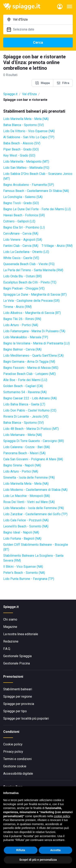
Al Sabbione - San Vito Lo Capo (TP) (29, 137)
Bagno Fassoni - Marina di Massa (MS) (31, 368)
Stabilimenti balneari (18, 689)
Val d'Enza (29, 94)
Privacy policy (13, 752)
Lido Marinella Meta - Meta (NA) (26, 119)
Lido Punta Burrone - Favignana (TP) (29, 579)
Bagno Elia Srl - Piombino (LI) (24, 227)
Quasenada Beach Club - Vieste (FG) (29, 264)
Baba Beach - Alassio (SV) (22, 143)
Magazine (10, 627)
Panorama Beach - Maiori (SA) (24, 453)
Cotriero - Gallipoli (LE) (19, 221)
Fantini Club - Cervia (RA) (21, 246)
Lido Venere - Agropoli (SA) (23, 240)
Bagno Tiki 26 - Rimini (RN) (22, 319)
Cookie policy (13, 744)
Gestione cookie (15, 766)
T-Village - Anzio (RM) (57, 246)
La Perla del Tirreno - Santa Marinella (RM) (33, 270)
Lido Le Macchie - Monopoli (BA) (27, 496)
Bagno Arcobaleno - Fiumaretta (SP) (29, 185)
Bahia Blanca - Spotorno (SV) (24, 125)
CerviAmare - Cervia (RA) (21, 234)
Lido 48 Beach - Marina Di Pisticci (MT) (31, 429)
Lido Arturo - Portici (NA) (21, 325)
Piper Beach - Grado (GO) (21, 149)
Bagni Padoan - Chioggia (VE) (24, 288)
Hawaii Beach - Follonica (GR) (24, 215)
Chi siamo (10, 619)
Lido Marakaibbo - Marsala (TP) (26, 337)
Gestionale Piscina (17, 663)
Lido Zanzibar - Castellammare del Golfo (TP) (35, 514)
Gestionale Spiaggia (17, 656)
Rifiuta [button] (21, 850)
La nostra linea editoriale (21, 634)
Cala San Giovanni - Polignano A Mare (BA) (33, 459)
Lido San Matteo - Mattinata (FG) (26, 168)
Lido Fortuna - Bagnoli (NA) (22, 539)
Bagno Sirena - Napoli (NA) (22, 465)
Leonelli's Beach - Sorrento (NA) (26, 526)
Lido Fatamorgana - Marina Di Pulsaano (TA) (34, 331)
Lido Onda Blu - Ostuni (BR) (22, 276)
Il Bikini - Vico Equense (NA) (23, 567)
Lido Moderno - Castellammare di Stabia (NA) (35, 490)
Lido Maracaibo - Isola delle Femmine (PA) (34, 508)
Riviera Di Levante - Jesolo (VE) (26, 417)
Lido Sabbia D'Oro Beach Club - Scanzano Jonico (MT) (38, 176)
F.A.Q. (7, 649)
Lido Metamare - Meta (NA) (23, 435)
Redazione (11, 641)
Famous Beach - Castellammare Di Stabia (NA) (36, 191)
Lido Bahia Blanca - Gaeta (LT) (24, 404)
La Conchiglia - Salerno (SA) (23, 197)
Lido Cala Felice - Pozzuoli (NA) (26, 520)
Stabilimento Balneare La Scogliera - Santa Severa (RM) (33, 558)
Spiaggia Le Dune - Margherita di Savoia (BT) (35, 295)
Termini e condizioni (17, 759)
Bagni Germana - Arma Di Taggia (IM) (29, 362)
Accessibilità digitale (18, 774)
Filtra (63, 83)
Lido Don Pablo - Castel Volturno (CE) (30, 410)
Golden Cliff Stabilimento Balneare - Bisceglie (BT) (36, 547)
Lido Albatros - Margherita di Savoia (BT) (32, 313)
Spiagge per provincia (19, 704)
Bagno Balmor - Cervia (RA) (22, 349)
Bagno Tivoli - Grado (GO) (21, 203)
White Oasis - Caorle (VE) (21, 258)
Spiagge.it (10, 94)
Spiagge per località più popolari (26, 718)
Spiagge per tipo (15, 711)
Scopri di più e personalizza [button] (38, 860)
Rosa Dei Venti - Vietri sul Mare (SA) (29, 502)
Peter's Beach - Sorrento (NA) (24, 573)
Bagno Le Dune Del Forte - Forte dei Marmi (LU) (37, 209)
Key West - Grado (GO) (19, 155)
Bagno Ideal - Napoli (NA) (21, 532)
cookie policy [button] (62, 816)
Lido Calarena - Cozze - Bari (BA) (27, 447)
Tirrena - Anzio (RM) (17, 307)
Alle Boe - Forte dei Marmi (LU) (25, 380)
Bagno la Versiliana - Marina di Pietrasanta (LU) (36, 343)
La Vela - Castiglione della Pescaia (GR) (31, 301)
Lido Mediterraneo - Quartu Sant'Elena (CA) (33, 356)
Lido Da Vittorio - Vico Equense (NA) (29, 131)
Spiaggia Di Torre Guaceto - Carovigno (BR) (34, 441)
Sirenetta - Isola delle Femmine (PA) (29, 478)
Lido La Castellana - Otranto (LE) (26, 252)
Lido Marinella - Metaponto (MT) (26, 162)
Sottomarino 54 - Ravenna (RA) (25, 392)
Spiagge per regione (18, 696)
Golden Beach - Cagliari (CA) (23, 386)
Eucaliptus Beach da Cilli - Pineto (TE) (30, 282)
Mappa (42, 83)
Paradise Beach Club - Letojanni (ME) (29, 374)
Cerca (38, 42)
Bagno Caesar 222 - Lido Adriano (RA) (30, 398)
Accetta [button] (55, 850)
